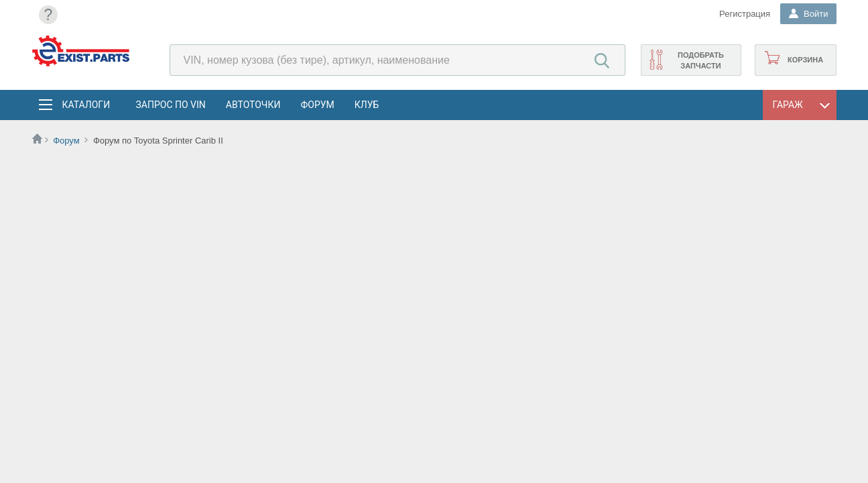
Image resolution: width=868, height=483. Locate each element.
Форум (317, 105)
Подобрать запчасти (701, 60)
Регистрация (745, 14)
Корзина (805, 60)
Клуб (367, 105)
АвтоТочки (253, 105)
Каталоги (86, 105)
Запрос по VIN (171, 105)
